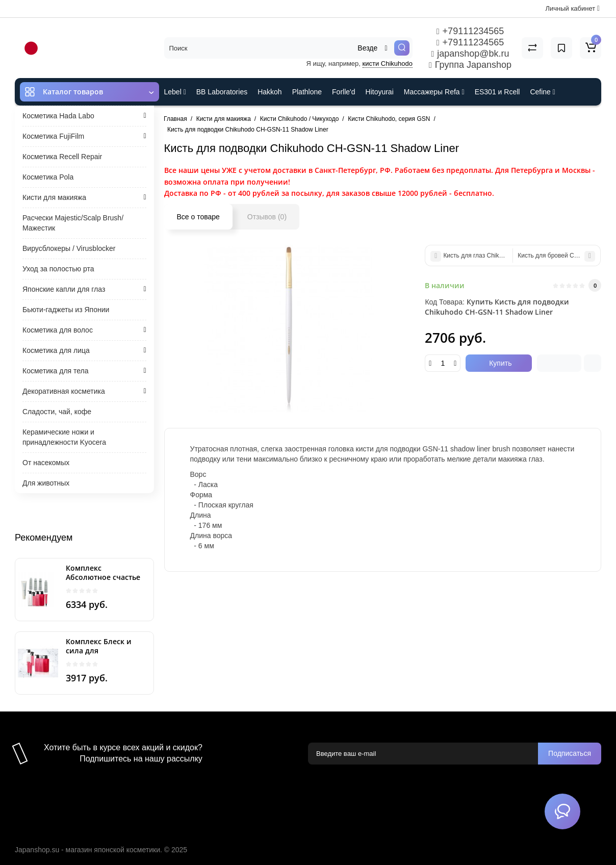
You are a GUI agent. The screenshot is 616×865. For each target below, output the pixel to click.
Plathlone (307, 92)
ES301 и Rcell (497, 92)
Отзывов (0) (267, 217)
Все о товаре (198, 217)
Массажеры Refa (434, 92)
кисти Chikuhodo (388, 63)
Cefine (542, 92)
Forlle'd (343, 92)
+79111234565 (470, 31)
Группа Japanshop (470, 65)
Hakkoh (269, 92)
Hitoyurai (380, 92)
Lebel (175, 92)
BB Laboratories (222, 92)
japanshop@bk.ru (470, 54)
